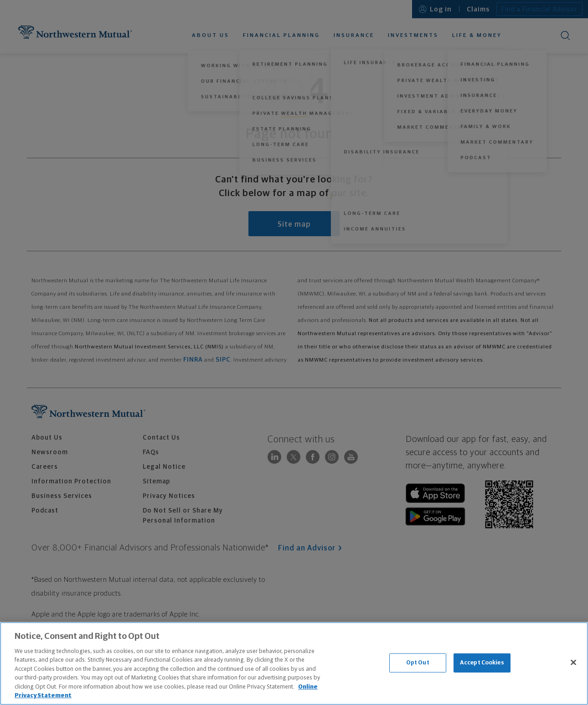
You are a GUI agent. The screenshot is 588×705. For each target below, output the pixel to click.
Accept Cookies (482, 663)
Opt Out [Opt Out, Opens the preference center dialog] (418, 663)
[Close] (573, 662)
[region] (294, 664)
